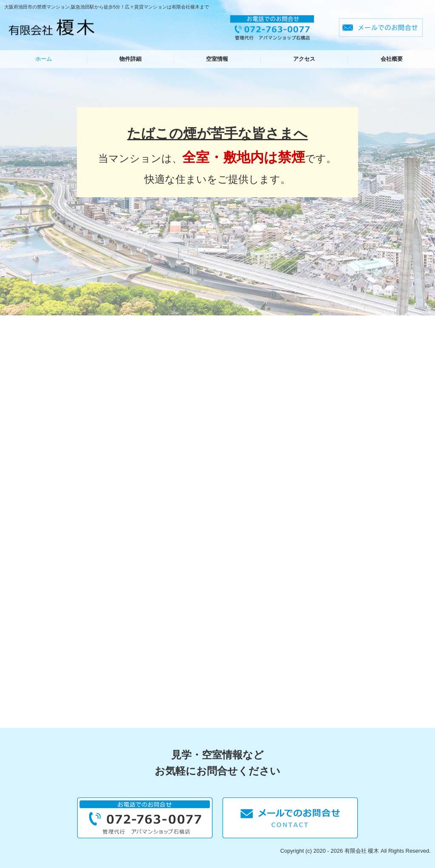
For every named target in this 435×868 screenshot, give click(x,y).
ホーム (44, 59)
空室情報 (217, 59)
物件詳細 (130, 59)
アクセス (304, 59)
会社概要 (392, 59)
